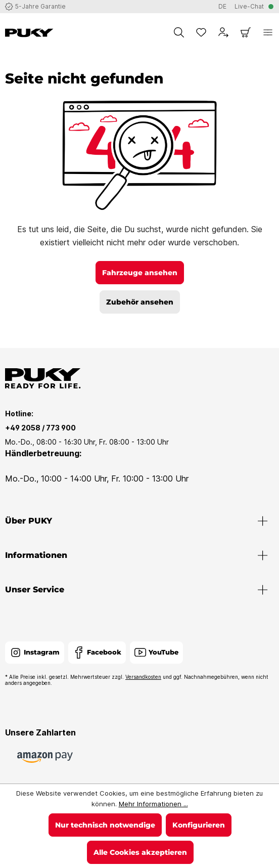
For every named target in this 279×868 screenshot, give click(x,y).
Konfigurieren (199, 825)
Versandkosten (143, 677)
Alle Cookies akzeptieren (140, 852)
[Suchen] (179, 32)
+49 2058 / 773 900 (40, 428)
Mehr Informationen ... (153, 804)
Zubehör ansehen (140, 302)
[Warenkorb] (246, 32)
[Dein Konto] (223, 32)
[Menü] (268, 32)
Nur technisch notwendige (105, 825)
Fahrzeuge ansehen (140, 273)
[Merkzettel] (201, 32)
